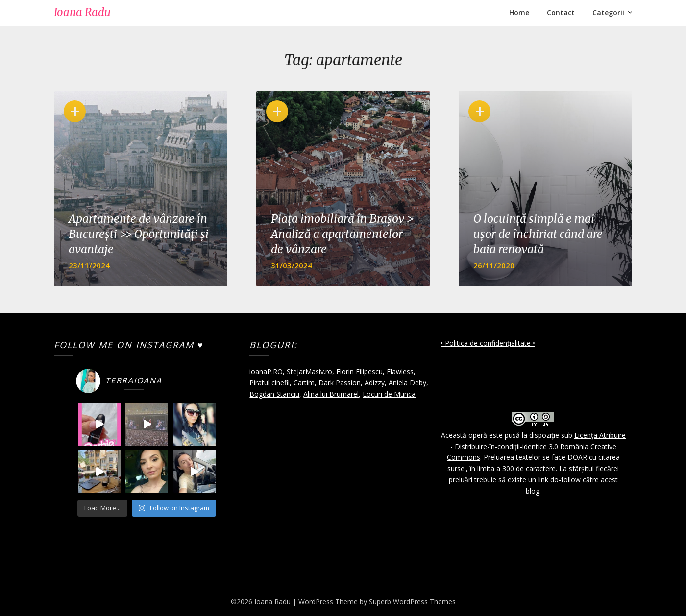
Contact (561, 12)
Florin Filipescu (359, 371)
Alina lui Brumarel (331, 394)
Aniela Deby (407, 383)
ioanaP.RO (266, 371)
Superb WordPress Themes (412, 602)
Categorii (608, 12)
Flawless (400, 371)
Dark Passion (340, 383)
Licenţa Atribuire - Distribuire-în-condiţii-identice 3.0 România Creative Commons (536, 446)
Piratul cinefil (269, 383)
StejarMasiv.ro (309, 371)
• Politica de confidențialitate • (488, 343)
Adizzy (375, 383)
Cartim (304, 383)
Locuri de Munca (389, 394)
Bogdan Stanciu (274, 394)
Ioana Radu (82, 12)
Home (519, 12)
